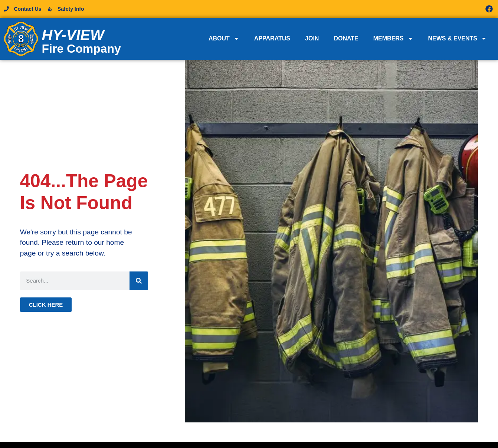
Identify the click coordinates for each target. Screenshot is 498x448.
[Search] (139, 281)
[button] (372, 9)
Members (393, 39)
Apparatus (272, 38)
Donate (346, 38)
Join (312, 38)
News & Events (458, 39)
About (224, 39)
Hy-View (73, 35)
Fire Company (81, 49)
